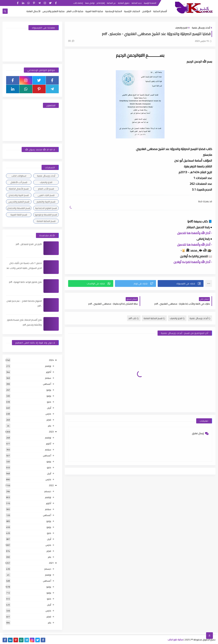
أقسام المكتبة (160, 11)
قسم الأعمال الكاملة (19, 189)
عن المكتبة (111, 3)
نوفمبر (48, 366)
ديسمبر (48, 491)
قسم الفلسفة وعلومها (46, 215)
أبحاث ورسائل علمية (201, 28)
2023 (51, 432)
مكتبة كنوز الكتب (175, 640)
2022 (51, 485)
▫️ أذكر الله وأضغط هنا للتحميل (195, 233)
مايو (49, 402)
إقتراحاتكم (101, 3)
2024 (51, 360)
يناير (49, 426)
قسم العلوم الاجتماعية (46, 208)
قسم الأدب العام (46, 189)
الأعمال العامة (33, 11)
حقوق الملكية (124, 3)
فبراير (49, 420)
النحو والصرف (181, 28)
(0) (71, 41)
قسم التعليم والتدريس (19, 202)
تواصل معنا (90, 3)
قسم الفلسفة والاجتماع (19, 208)
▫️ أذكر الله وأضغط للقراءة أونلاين (193, 262)
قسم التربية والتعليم (46, 202)
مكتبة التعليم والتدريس (53, 11)
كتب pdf (134, 318)
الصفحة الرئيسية (150, 3)
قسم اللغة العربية (19, 215)
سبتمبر (48, 378)
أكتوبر (49, 372)
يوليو (49, 390)
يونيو (49, 396)
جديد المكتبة (137, 3)
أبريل (49, 408)
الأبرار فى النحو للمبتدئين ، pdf (29, 244)
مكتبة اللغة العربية (94, 11)
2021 (51, 563)
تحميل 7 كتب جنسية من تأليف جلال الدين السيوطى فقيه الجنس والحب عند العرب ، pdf (24, 268)
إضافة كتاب (78, 3)
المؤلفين (147, 11)
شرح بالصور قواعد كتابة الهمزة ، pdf (25, 282)
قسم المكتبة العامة (154, 318)
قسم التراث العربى (46, 195)
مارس (48, 414)
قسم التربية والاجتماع (19, 195)
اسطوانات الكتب (19, 176)
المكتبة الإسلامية (114, 11)
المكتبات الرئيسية (132, 11)
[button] (181, 283)
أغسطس (47, 384)
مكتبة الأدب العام (75, 11)
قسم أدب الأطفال (19, 182)
